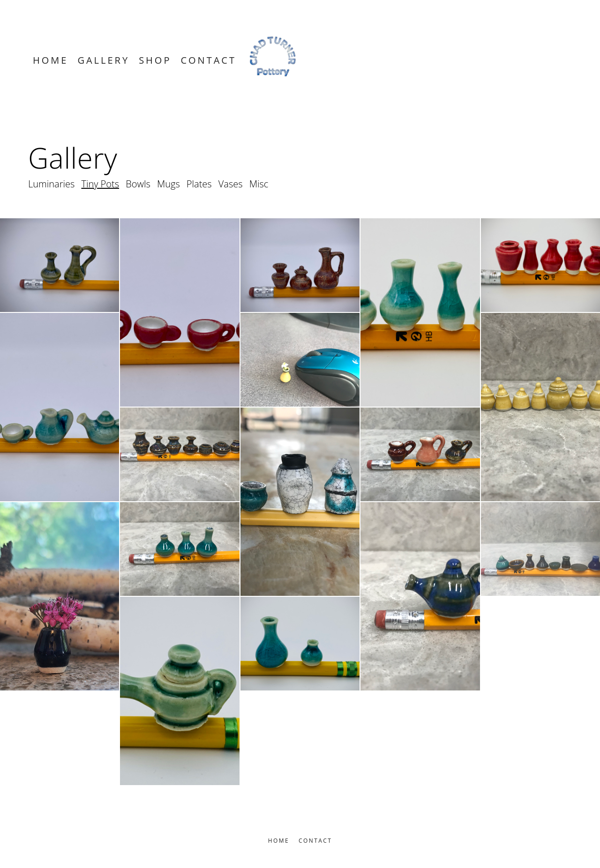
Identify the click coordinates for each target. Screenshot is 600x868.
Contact (208, 60)
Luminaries (51, 184)
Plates (199, 184)
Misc (259, 184)
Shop (155, 60)
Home (50, 60)
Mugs (169, 184)
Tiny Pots (100, 184)
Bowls (138, 184)
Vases (231, 184)
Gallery (103, 60)
